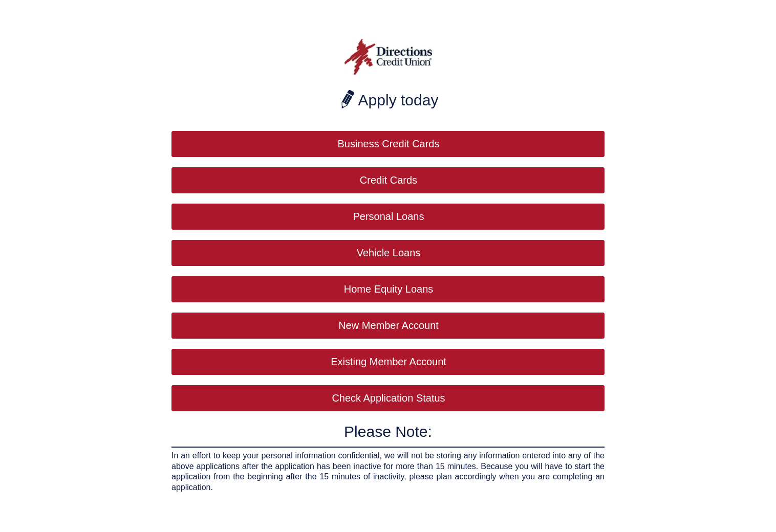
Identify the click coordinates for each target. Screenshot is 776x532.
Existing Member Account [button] (389, 362)
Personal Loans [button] (389, 216)
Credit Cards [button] (389, 180)
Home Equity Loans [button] (389, 289)
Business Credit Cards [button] (389, 144)
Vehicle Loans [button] (389, 253)
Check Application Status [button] (388, 398)
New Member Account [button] (389, 325)
